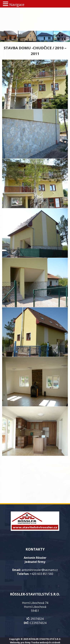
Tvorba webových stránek (46, 642)
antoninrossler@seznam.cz (40, 570)
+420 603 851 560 (42, 574)
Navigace (17, 5)
